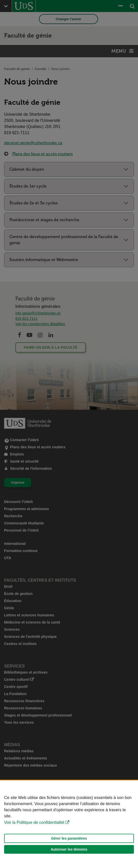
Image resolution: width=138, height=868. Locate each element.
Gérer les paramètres (69, 838)
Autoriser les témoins (69, 849)
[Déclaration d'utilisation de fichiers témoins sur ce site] (69, 824)
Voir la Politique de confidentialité (34, 822)
